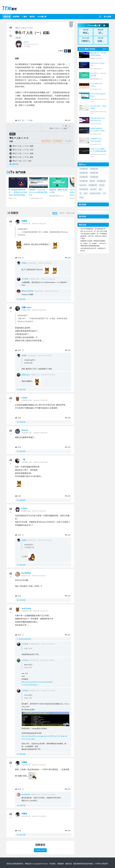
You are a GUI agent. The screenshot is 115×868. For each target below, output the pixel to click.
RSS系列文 (46, 141)
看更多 (105, 49)
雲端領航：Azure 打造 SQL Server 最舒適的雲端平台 (38, 192)
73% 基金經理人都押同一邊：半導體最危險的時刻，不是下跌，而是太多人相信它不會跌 (94, 236)
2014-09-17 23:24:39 (39, 765)
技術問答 (16, 17)
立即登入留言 (40, 850)
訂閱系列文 (58, 141)
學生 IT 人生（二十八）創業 (23, 153)
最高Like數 (70, 213)
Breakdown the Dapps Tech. (98, 64)
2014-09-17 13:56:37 (39, 576)
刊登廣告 (52, 864)
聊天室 (32, 17)
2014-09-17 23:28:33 (39, 816)
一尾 (23, 459)
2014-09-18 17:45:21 (52, 291)
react (82, 197)
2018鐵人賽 (93, 185)
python (102, 185)
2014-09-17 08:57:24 (40, 433)
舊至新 (55, 213)
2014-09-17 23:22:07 (45, 356)
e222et (26, 42)
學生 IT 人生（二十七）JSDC (23, 150)
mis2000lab (26, 573)
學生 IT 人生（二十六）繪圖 (23, 146)
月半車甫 (25, 279)
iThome (45, 864)
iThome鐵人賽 (96, 25)
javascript (83, 185)
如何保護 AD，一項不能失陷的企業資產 (98, 54)
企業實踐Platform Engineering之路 (96, 140)
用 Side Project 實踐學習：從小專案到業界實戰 (98, 150)
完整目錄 (14, 164)
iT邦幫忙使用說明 (101, 864)
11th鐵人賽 (84, 181)
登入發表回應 (21, 299)
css (104, 193)
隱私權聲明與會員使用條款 (83, 864)
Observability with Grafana (96, 85)
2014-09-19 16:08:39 (47, 660)
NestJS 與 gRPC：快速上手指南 (98, 107)
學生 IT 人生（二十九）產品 (23, 157)
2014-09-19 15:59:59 (48, 644)
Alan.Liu (25, 430)
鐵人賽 (18, 38)
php (100, 189)
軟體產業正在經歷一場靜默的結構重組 (93, 241)
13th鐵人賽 (84, 173)
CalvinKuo (25, 660)
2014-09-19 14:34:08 (48, 375)
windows (93, 189)
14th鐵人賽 (94, 173)
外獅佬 (24, 221)
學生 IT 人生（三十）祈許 (22, 161)
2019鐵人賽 (101, 181)
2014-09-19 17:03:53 (48, 691)
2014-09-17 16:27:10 (40, 611)
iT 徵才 (25, 17)
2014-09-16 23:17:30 (30, 44)
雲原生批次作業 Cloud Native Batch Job (97, 119)
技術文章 (7, 17)
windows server (95, 193)
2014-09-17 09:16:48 (40, 462)
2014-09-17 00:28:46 (39, 310)
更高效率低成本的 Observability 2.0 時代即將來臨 (98, 130)
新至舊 (62, 213)
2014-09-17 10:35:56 (39, 511)
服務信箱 (69, 864)
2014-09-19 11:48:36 (49, 794)
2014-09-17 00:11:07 (39, 224)
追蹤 (30, 120)
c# (81, 193)
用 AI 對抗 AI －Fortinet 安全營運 (98, 74)
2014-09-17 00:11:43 (45, 263)
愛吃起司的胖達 (27, 291)
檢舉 (68, 120)
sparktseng (26, 608)
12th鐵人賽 (94, 177)
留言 (20, 120)
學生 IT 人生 (20, 28)
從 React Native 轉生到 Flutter (98, 95)
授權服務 (60, 864)
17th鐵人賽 (84, 177)
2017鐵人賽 (84, 189)
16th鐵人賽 (94, 169)
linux (86, 193)
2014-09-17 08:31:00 (48, 279)
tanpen (24, 398)
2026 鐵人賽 (42, 17)
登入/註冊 (107, 17)
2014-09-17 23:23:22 (45, 540)
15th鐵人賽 (84, 169)
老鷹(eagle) (26, 307)
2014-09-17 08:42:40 (40, 400)
